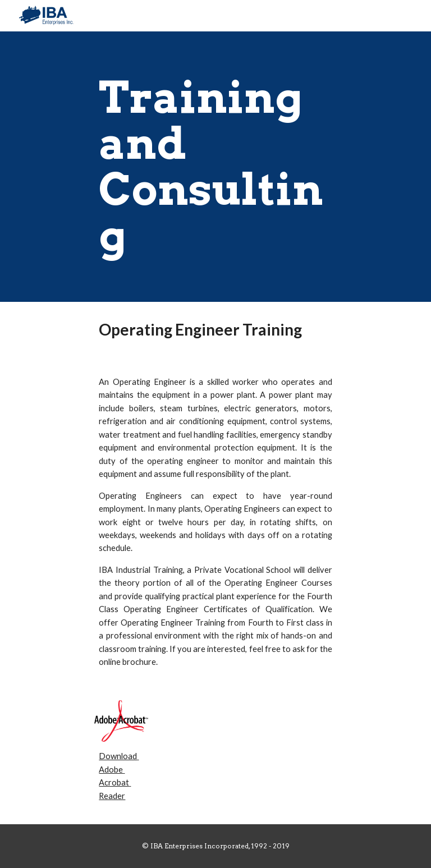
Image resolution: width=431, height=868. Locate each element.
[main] (215, 167)
